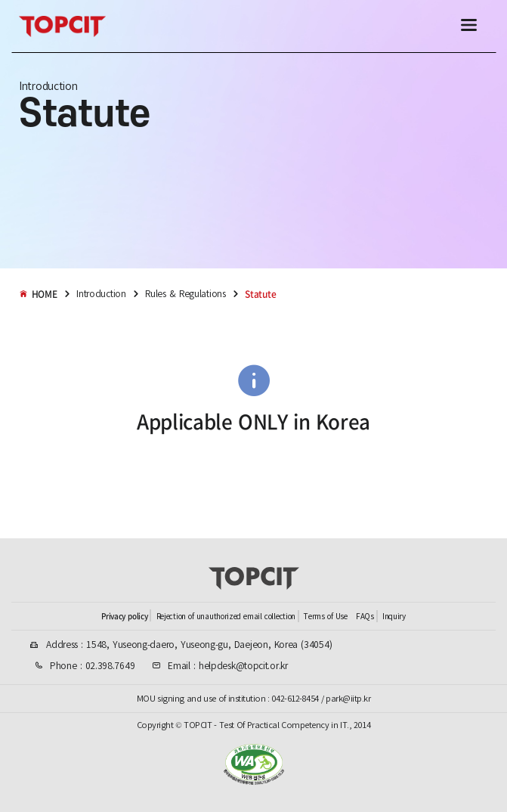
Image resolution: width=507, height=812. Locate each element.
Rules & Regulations (185, 294)
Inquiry (394, 617)
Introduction (101, 294)
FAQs (365, 617)
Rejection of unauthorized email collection (226, 617)
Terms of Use (325, 617)
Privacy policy (124, 616)
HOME (38, 294)
